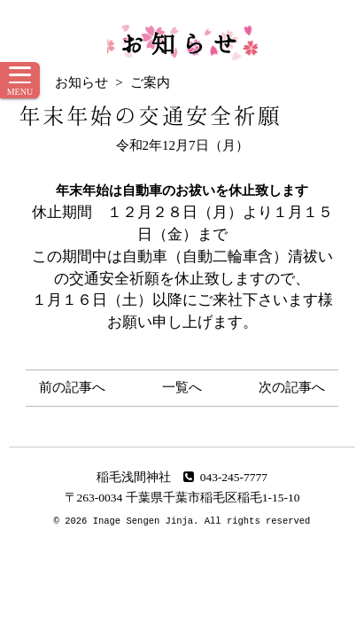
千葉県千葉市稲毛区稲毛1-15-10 (213, 498)
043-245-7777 (225, 477)
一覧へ (182, 387)
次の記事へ (292, 387)
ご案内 (150, 82)
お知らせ (182, 43)
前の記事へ (72, 387)
